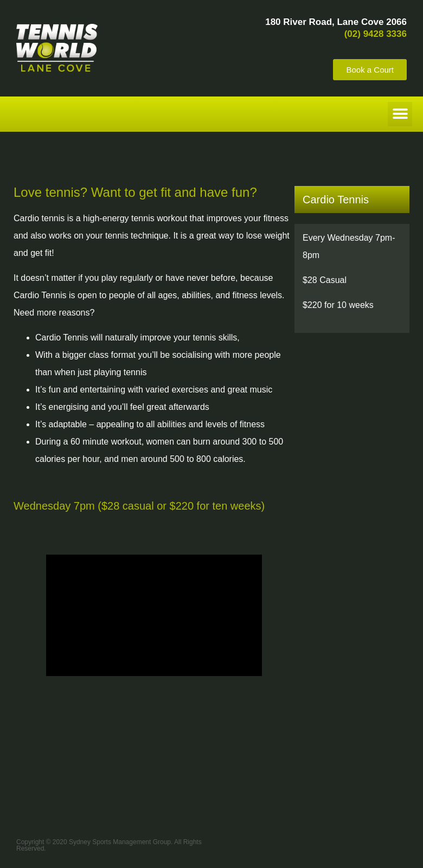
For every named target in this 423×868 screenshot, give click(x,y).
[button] (400, 114)
